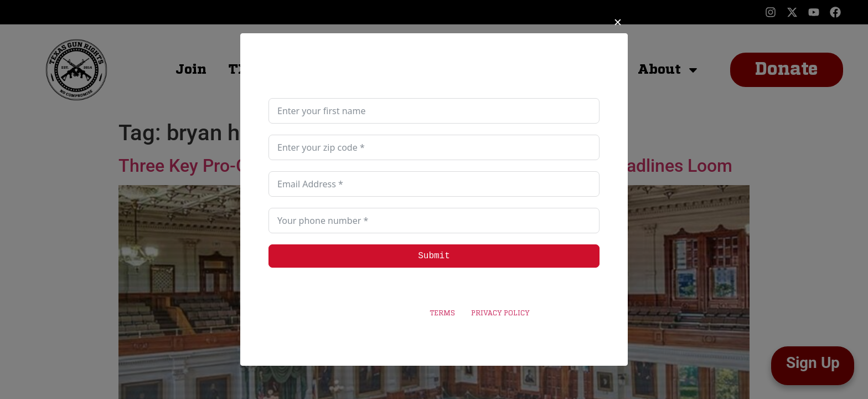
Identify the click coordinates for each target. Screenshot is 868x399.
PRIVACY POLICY (500, 314)
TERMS (442, 314)
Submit (434, 256)
